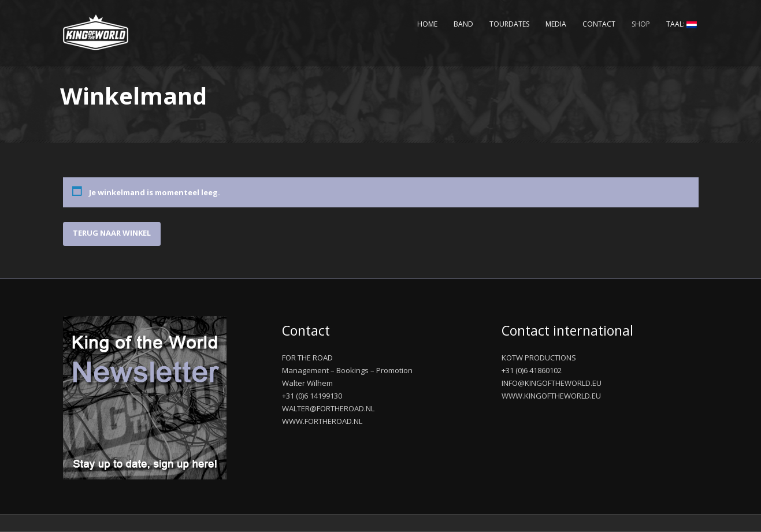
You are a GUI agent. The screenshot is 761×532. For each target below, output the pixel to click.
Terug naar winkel (112, 233)
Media (556, 24)
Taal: (682, 24)
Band (463, 24)
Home (427, 24)
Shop (641, 24)
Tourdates (509, 24)
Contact (599, 24)
